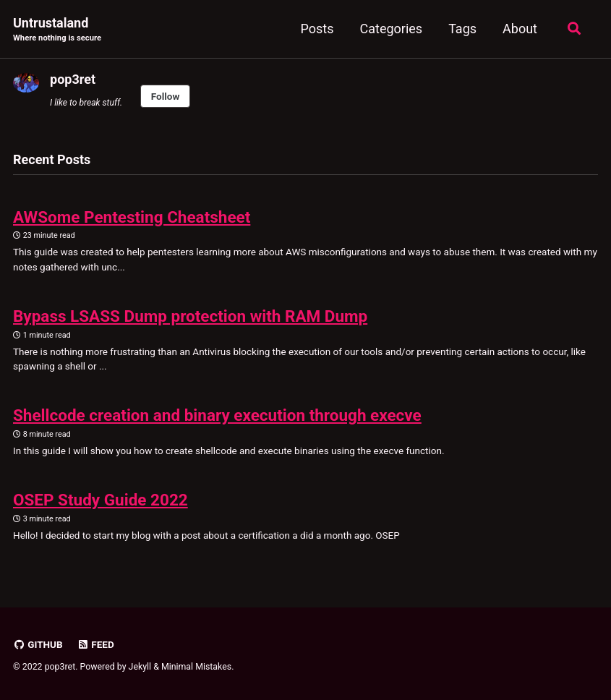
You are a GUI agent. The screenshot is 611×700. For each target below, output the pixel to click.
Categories (392, 29)
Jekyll (140, 667)
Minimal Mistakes (196, 667)
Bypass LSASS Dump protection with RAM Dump (190, 316)
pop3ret (73, 79)
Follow (166, 96)
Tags (462, 29)
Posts (317, 29)
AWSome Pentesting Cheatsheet (132, 217)
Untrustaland (57, 30)
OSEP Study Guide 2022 (101, 500)
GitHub (38, 644)
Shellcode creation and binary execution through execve (217, 415)
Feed (95, 644)
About (520, 29)
